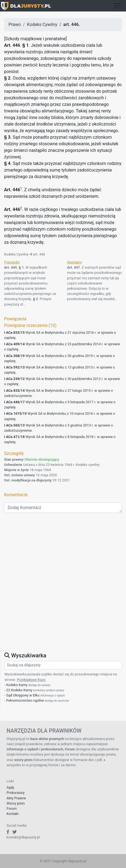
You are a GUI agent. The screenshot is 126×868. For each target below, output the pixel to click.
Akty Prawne (16, 798)
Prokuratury (16, 793)
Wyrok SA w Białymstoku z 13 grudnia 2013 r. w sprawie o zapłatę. (59, 370)
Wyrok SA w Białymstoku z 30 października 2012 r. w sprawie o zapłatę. (62, 381)
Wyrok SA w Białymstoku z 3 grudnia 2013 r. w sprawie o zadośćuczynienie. (58, 428)
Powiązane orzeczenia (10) (30, 325)
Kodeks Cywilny (42, 24)
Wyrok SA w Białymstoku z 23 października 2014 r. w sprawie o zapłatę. (62, 347)
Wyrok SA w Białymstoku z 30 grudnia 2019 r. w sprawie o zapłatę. (59, 358)
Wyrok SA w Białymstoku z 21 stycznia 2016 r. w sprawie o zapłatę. (60, 335)
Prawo (15, 24)
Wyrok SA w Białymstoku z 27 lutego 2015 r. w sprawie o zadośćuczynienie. (58, 393)
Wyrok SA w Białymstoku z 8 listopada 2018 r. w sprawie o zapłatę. (60, 439)
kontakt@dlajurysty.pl (23, 837)
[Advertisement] (63, 583)
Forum (12, 809)
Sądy (10, 787)
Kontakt (13, 814)
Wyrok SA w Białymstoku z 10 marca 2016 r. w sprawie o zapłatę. (60, 416)
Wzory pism (16, 803)
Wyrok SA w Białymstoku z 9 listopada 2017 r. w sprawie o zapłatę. (60, 405)
